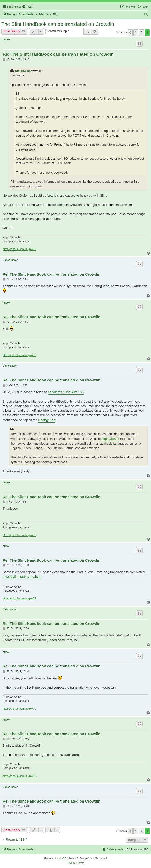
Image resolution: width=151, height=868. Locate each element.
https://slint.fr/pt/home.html (22, 577)
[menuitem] (27, 7)
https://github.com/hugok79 (19, 249)
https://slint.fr (111, 439)
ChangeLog (47, 420)
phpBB (62, 858)
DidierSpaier (23, 71)
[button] (130, 32)
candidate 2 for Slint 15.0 (66, 392)
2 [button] (141, 32)
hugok (6, 39)
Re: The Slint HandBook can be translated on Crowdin (58, 54)
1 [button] (136, 32)
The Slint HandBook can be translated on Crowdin (58, 24)
